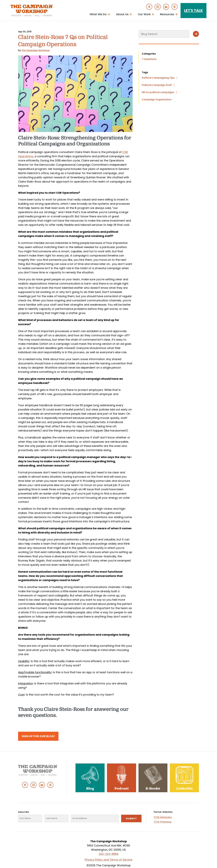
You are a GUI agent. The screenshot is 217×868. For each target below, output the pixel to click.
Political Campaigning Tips (158, 78)
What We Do (98, 14)
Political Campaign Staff (157, 85)
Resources (167, 14)
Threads (175, 7)
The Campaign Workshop (35, 50)
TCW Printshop (163, 822)
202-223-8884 (109, 854)
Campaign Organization (157, 99)
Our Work (144, 14)
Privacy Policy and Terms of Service (108, 860)
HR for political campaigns (158, 92)
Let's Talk (193, 10)
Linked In (166, 7)
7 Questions (149, 59)
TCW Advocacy (163, 817)
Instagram (158, 7)
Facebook (149, 7)
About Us (122, 14)
